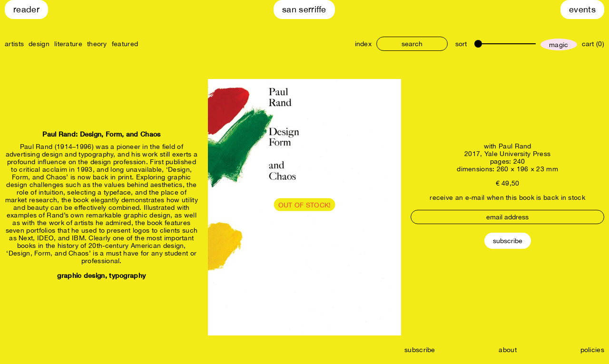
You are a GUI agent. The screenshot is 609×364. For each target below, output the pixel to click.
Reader (26, 9)
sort (461, 44)
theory (97, 44)
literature (68, 44)
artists (14, 44)
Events (582, 9)
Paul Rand (515, 146)
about (508, 350)
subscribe (420, 350)
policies (592, 350)
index (363, 44)
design (39, 44)
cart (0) (593, 44)
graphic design (81, 275)
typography (127, 275)
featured (125, 44)
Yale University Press (517, 154)
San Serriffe (304, 9)
